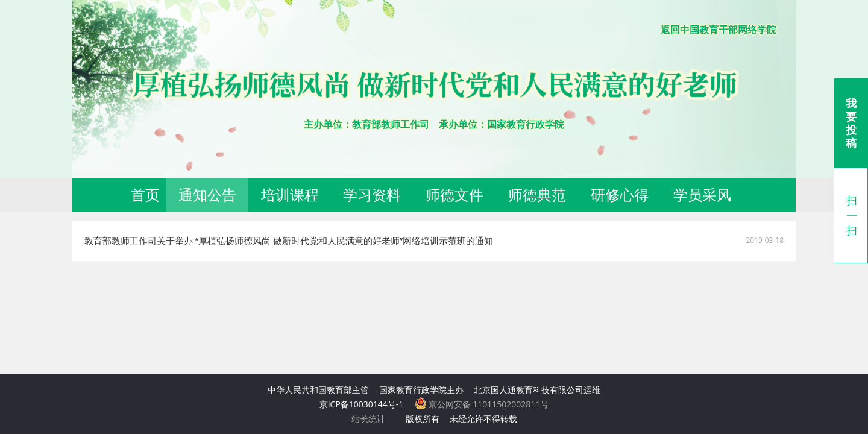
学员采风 (702, 194)
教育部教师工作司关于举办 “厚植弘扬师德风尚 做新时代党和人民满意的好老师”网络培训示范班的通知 (289, 241)
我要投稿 (851, 123)
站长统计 (368, 419)
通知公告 (207, 194)
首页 (145, 194)
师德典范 (537, 194)
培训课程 (290, 194)
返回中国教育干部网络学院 (719, 30)
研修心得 (620, 194)
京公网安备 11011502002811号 (482, 404)
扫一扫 (852, 215)
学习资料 (372, 194)
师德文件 (454, 194)
